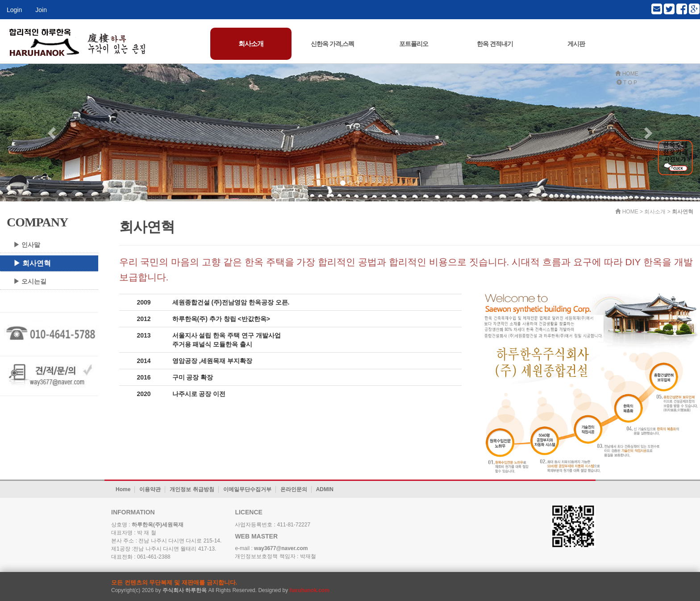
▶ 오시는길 (30, 281)
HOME (627, 74)
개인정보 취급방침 (192, 489)
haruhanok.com (310, 590)
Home (123, 489)
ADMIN (325, 489)
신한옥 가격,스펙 (332, 44)
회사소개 (251, 44)
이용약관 (150, 489)
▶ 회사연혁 (32, 263)
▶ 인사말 (27, 245)
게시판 (576, 44)
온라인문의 (294, 489)
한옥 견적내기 (495, 44)
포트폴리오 (414, 44)
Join (41, 10)
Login (14, 10)
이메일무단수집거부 (247, 489)
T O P (627, 83)
